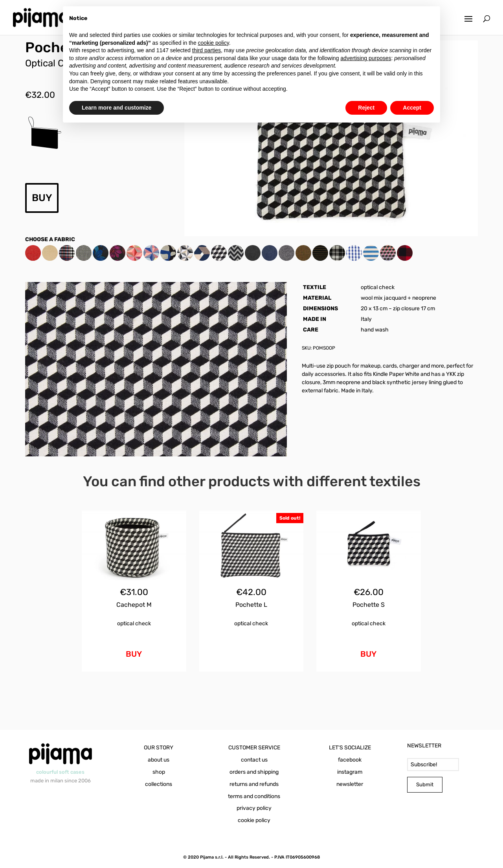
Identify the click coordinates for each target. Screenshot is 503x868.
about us (159, 760)
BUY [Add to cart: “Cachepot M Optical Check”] (134, 654)
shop (159, 772)
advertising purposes (366, 58)
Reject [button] (366, 108)
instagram (350, 772)
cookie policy (254, 820)
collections (159, 784)
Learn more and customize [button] (117, 108)
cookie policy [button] (214, 43)
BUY (42, 198)
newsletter (350, 784)
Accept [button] (412, 108)
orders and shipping (254, 772)
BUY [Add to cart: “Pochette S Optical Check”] (368, 654)
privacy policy (254, 808)
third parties (207, 50)
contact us (254, 760)
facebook (350, 760)
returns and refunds (254, 784)
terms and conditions (254, 796)
